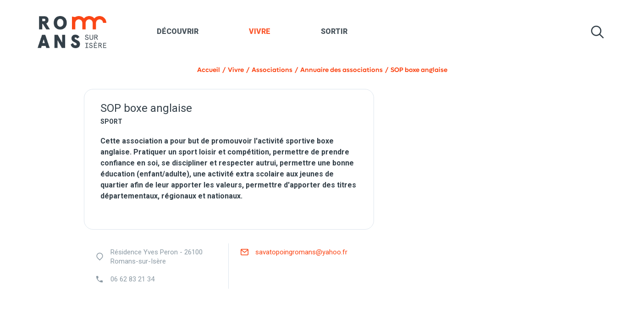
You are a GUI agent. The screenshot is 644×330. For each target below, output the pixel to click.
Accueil (209, 70)
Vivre (260, 31)
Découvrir (178, 31)
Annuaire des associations (341, 70)
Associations (272, 70)
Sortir (334, 31)
